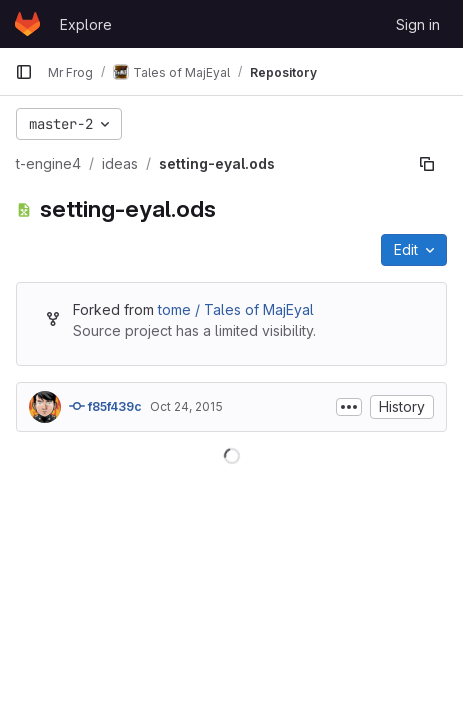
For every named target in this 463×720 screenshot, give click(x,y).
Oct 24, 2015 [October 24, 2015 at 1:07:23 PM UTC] (186, 406)
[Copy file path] (427, 164)
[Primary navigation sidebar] (24, 72)
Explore (86, 24)
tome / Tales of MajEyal (236, 309)
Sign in (418, 24)
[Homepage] (27, 24)
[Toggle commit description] (349, 407)
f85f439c (105, 406)
